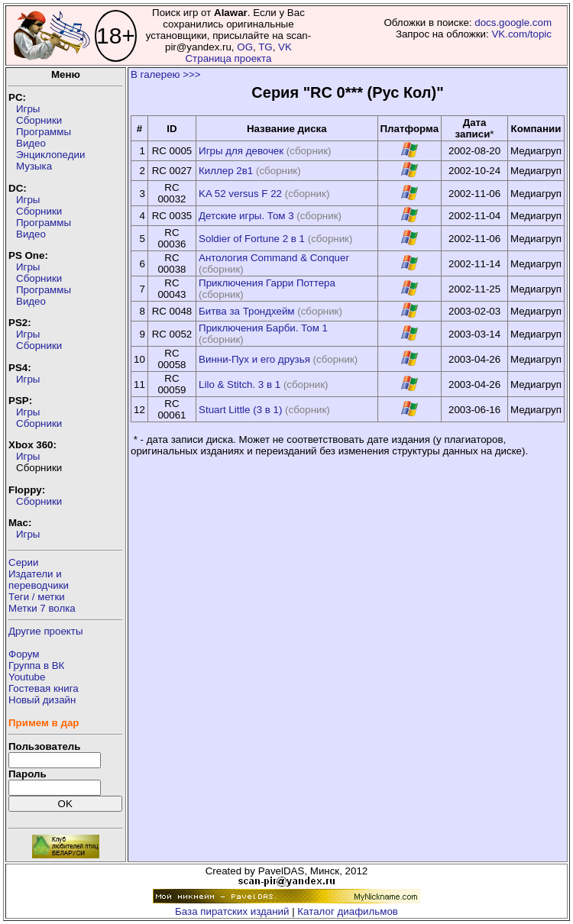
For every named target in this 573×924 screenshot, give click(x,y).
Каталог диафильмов (348, 911)
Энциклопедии (50, 155)
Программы (44, 132)
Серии (23, 562)
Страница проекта (228, 58)
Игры (28, 109)
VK (285, 47)
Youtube (27, 677)
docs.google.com (513, 23)
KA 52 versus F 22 (240, 194)
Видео (31, 143)
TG (265, 47)
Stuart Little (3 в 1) (240, 410)
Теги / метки (37, 597)
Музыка (34, 166)
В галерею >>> (166, 74)
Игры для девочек (241, 151)
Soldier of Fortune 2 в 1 (252, 239)
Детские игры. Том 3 (246, 216)
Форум (24, 654)
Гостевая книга (44, 688)
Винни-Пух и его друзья (254, 359)
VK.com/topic (521, 34)
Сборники (39, 120)
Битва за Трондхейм (246, 311)
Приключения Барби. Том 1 (263, 328)
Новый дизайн (42, 700)
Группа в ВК (36, 666)
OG (245, 47)
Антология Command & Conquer (274, 258)
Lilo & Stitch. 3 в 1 (240, 384)
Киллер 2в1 (226, 171)
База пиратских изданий (232, 911)
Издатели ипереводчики (39, 580)
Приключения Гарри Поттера (267, 283)
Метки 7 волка (42, 608)
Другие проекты (46, 631)
